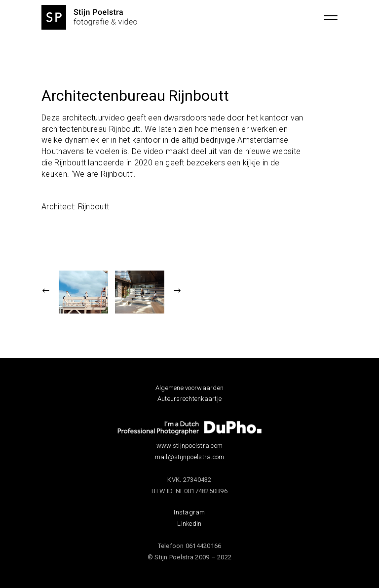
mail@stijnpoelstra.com (190, 457)
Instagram (189, 512)
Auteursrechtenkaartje (189, 399)
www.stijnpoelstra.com (189, 446)
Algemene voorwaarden (189, 388)
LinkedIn (189, 524)
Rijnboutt (94, 207)
